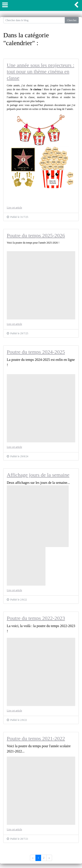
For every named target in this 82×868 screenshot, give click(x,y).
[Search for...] (34, 20)
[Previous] (49, 858)
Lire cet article (14, 208)
